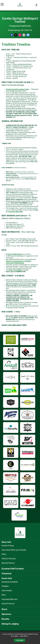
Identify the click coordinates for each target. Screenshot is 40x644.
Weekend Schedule (10, 582)
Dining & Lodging (10, 624)
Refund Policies (8, 563)
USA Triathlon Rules (15, 254)
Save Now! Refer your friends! (14, 550)
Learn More (24, 636)
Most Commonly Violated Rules (19, 262)
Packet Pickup (8, 546)
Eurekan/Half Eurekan (13, 569)
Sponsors (6, 614)
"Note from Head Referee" (15, 261)
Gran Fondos (7, 591)
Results (5, 619)
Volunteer (7, 573)
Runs (4, 595)
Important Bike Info (10, 599)
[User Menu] (36, 5)
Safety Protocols (9, 559)
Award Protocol (8, 604)
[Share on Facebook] (12, 35)
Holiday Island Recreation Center (18, 89)
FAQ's (4, 554)
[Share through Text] (28, 35)
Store (4, 609)
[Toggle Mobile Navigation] (2, 4)
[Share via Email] (24, 35)
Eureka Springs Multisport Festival (20, 20)
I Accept (20, 640)
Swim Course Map (15, 270)
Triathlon (5, 586)
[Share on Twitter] (16, 35)
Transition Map (13, 212)
